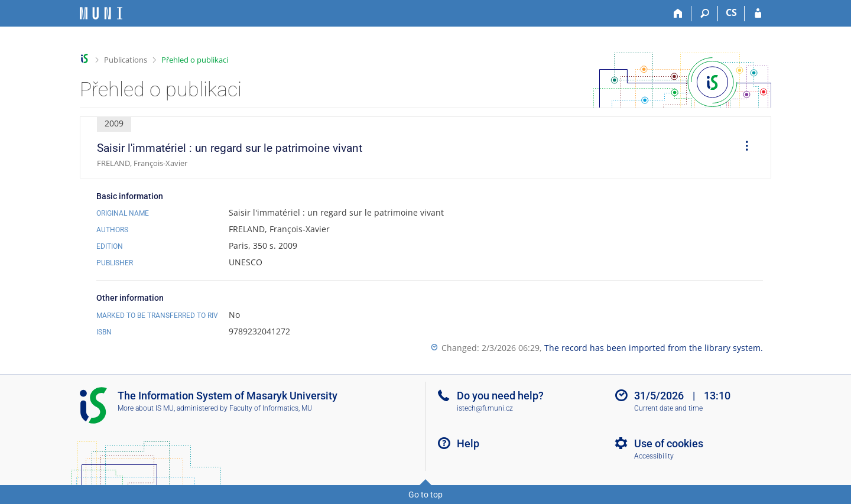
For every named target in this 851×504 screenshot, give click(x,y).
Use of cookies (669, 443)
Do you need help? (500, 396)
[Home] (678, 14)
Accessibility (654, 456)
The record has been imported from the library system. (654, 348)
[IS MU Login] (758, 14)
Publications (126, 60)
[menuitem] (743, 148)
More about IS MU (146, 408)
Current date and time (668, 408)
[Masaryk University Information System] (101, 13)
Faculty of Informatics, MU (271, 408)
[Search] (705, 14)
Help (468, 443)
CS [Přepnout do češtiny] (731, 12)
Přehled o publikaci (195, 60)
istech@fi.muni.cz (485, 408)
